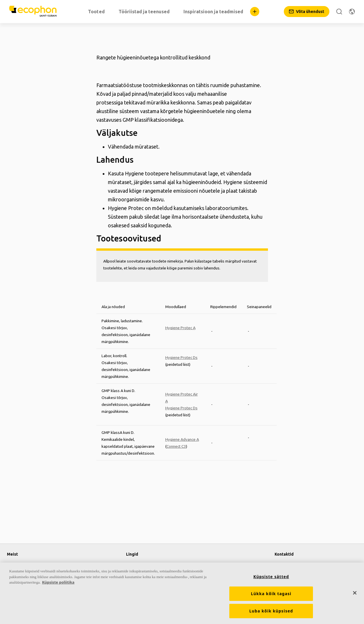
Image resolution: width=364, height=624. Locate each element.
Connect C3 (176, 446)
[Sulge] (355, 593)
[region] (182, 593)
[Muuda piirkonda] (352, 12)
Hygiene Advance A (182, 439)
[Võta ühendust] (307, 12)
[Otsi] (339, 12)
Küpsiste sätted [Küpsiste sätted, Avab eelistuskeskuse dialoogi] (271, 577)
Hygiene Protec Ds (181, 357)
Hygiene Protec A (180, 328)
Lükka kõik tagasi (271, 594)
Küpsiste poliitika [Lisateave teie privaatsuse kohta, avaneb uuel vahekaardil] (58, 582)
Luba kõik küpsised (271, 611)
